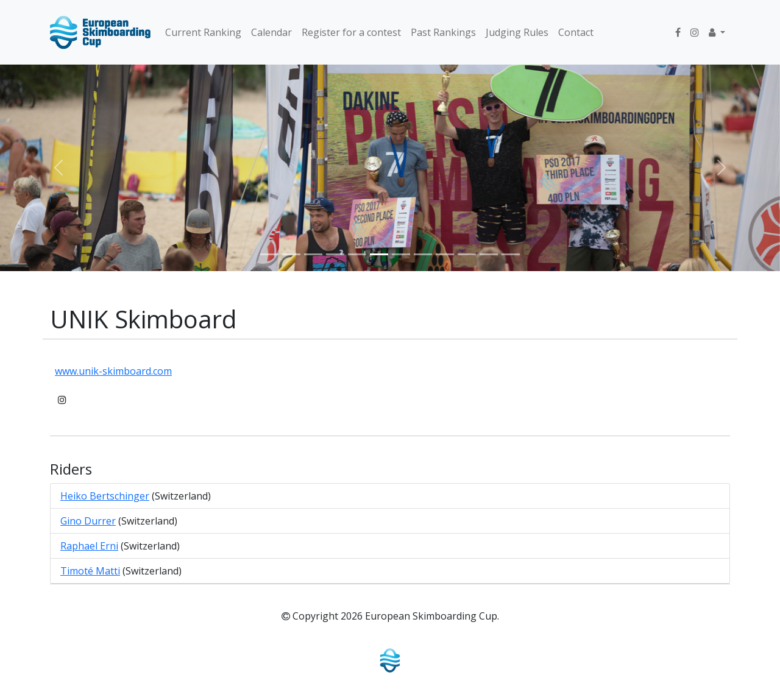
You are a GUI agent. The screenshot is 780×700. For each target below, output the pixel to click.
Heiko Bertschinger (105, 496)
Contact (576, 32)
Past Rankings (443, 32)
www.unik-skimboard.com (113, 371)
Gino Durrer (88, 521)
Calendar (271, 32)
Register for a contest (351, 32)
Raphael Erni (89, 546)
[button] (717, 32)
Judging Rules (517, 32)
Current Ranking (203, 32)
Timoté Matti (90, 571)
